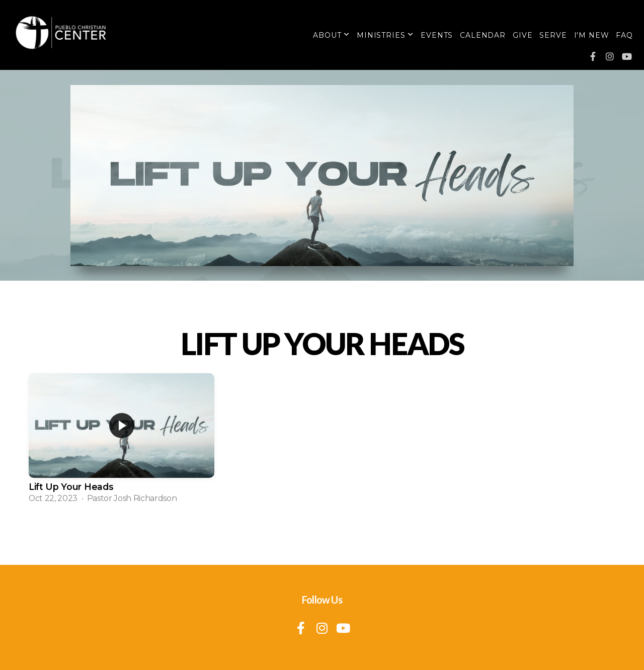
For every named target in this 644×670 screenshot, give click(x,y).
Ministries (385, 35)
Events (437, 35)
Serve (553, 35)
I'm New (592, 35)
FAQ (624, 35)
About (331, 35)
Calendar (483, 35)
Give (522, 35)
